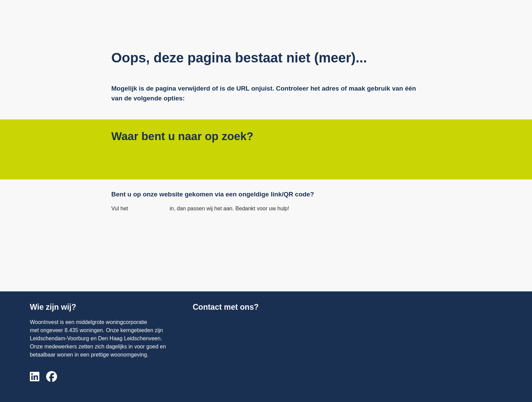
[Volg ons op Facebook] (52, 377)
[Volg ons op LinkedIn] (35, 377)
